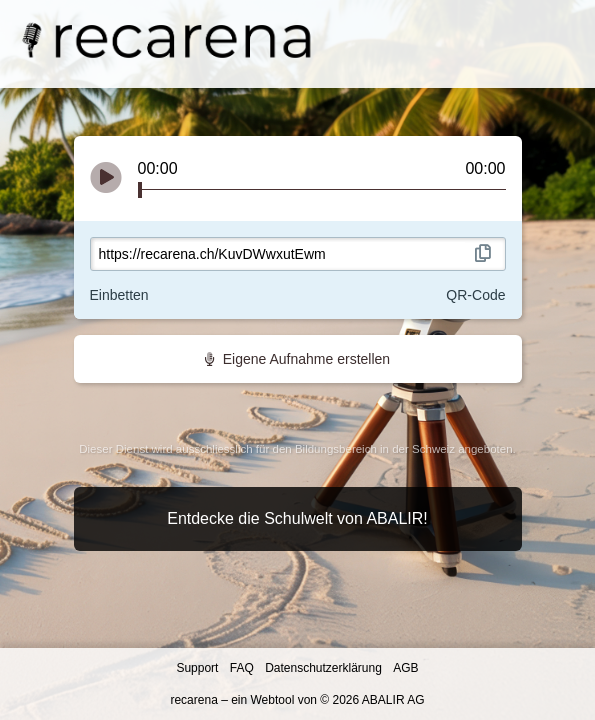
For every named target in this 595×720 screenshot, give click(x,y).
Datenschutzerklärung (325, 668)
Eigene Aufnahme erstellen (297, 359)
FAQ (243, 668)
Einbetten (119, 295)
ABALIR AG (393, 700)
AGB (405, 668)
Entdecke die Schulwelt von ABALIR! (297, 518)
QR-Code (475, 295)
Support (198, 668)
